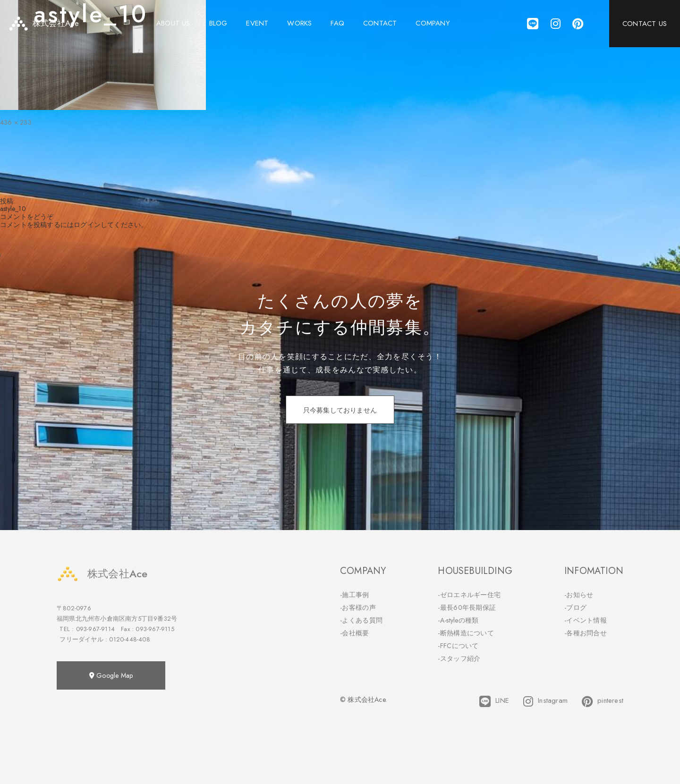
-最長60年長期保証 (467, 607)
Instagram (545, 701)
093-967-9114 (95, 629)
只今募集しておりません (340, 410)
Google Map (111, 675)
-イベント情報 (586, 620)
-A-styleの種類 (458, 620)
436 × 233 (16, 122)
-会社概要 (355, 633)
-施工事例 (355, 595)
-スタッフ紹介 (459, 658)
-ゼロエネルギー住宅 (469, 595)
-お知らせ (579, 595)
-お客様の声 (358, 607)
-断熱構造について (466, 633)
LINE (494, 701)
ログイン (87, 225)
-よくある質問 (361, 620)
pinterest (603, 701)
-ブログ (575, 607)
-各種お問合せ (586, 633)
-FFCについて (458, 646)
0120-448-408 (129, 639)
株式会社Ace (102, 574)
